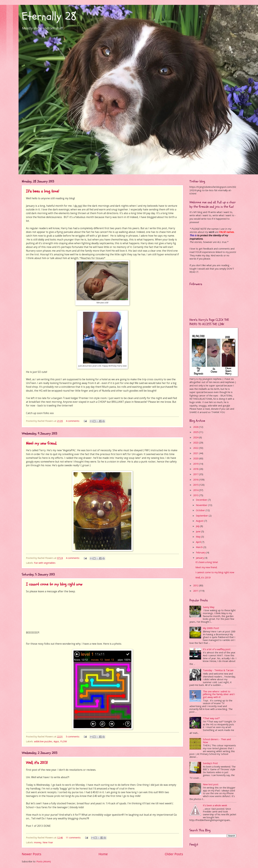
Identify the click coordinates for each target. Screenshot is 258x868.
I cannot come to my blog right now (54, 584)
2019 (196, 464)
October (201, 510)
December (202, 500)
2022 (196, 448)
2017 (196, 474)
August (200, 521)
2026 (196, 427)
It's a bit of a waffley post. (217, 649)
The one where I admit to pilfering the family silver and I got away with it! (219, 694)
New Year (48, 842)
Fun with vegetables (45, 563)
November (202, 505)
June (198, 531)
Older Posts (174, 854)
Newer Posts (32, 854)
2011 (196, 591)
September (202, 516)
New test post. (211, 784)
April (199, 542)
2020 (196, 458)
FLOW (64, 741)
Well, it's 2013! (37, 763)
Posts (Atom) (44, 861)
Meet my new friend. (41, 443)
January (200, 558)
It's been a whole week (215, 805)
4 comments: (73, 421)
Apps (56, 741)
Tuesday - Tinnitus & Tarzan (218, 670)
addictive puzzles (43, 741)
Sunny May (209, 607)
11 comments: (74, 837)
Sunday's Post (210, 763)
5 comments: (73, 736)
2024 (196, 437)
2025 (196, 432)
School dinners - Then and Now (217, 741)
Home (103, 854)
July (198, 526)
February (201, 552)
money (38, 842)
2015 (196, 485)
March (200, 547)
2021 (196, 453)
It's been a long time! (42, 191)
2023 (196, 442)
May (198, 537)
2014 (196, 490)
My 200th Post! (211, 628)
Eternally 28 (49, 16)
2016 (196, 479)
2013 (196, 495)
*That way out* (211, 718)
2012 (196, 585)
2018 (196, 469)
